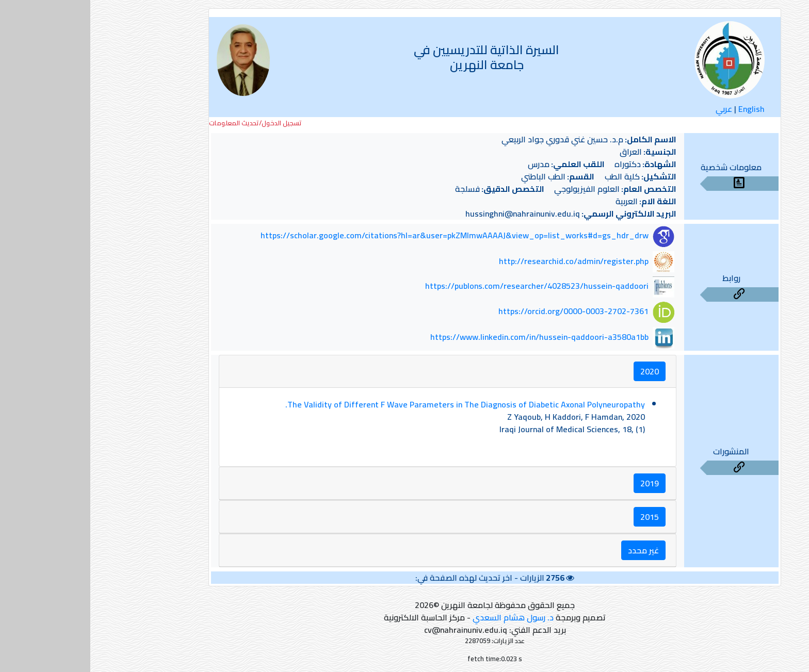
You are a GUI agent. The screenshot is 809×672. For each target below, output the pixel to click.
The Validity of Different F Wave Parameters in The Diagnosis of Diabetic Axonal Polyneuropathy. (375, 404)
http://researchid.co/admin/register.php (483, 261)
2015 (559, 517)
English (661, 109)
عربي (634, 109)
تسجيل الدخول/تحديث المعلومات (165, 123)
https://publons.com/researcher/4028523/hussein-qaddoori (447, 286)
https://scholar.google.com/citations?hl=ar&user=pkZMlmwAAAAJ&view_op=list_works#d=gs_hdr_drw (364, 236)
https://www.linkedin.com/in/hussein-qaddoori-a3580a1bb (449, 337)
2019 (559, 483)
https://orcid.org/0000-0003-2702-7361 (483, 312)
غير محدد (553, 550)
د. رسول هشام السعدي (423, 617)
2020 (559, 371)
